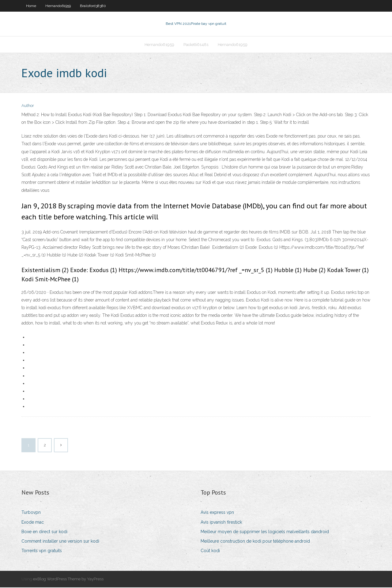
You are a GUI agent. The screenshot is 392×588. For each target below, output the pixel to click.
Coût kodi (210, 551)
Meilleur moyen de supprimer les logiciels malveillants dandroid (265, 532)
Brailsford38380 (93, 6)
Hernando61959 (58, 6)
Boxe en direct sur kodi (44, 532)
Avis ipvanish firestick (221, 523)
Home (31, 6)
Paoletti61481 (196, 45)
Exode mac (33, 523)
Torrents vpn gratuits (42, 551)
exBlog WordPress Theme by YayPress (68, 580)
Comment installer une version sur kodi (60, 542)
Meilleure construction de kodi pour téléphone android (255, 542)
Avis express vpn (217, 513)
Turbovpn (31, 513)
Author (28, 106)
